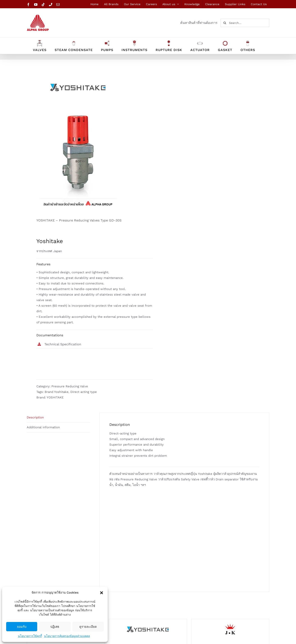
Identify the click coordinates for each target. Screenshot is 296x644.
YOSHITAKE (55, 397)
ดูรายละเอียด (88, 627)
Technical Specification (63, 344)
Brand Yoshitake (57, 392)
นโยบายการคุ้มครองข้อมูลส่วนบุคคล (67, 636)
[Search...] (245, 23)
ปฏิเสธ (55, 627)
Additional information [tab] (43, 427)
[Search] (225, 23)
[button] (102, 593)
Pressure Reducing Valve (70, 386)
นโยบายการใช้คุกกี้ (30, 636)
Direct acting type (84, 392)
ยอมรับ (22, 627)
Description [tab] (35, 417)
